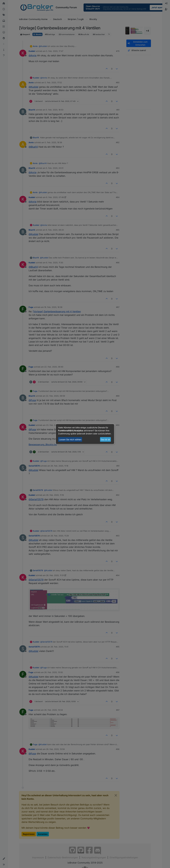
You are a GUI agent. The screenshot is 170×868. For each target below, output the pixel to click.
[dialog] (85, 434)
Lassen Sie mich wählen (70, 440)
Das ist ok (105, 440)
